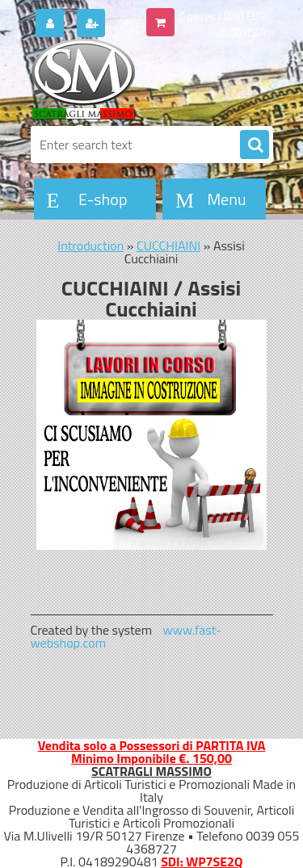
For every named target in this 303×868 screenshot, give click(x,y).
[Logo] (142, 79)
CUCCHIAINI (168, 245)
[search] (255, 145)
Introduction (90, 245)
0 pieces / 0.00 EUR (223, 16)
